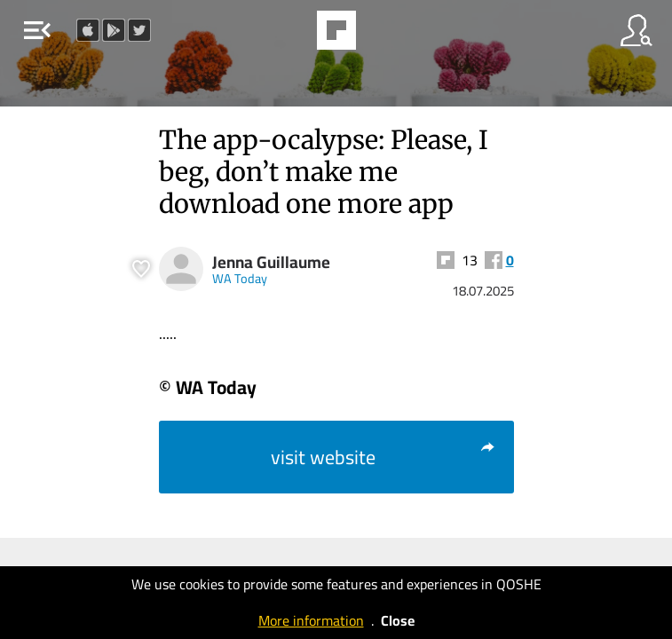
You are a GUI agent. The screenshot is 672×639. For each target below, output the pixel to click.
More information (311, 620)
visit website (383, 457)
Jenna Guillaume (271, 262)
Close (398, 620)
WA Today (240, 278)
